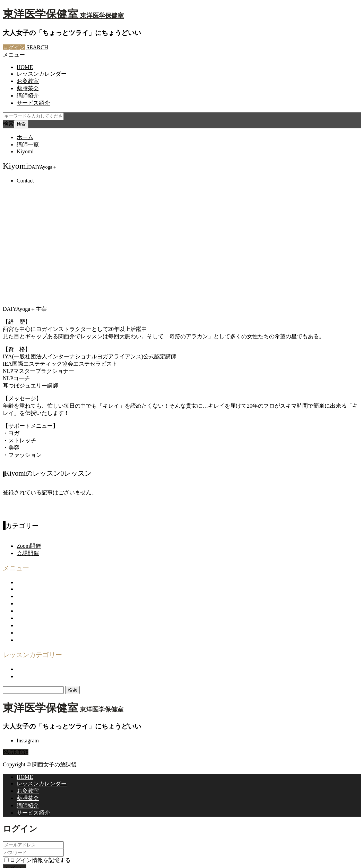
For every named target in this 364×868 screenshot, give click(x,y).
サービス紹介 (33, 103)
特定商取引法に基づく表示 (50, 573)
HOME (25, 67)
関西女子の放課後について (50, 529)
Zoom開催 (29, 486)
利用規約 (28, 558)
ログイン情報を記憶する (37, 800)
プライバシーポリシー (44, 565)
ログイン (14, 47)
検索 (8, 124)
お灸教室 (28, 81)
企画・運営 (31, 543)
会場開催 (28, 493)
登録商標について (39, 580)
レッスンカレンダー (42, 74)
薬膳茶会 (28, 88)
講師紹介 (28, 96)
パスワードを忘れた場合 (33, 816)
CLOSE (12, 823)
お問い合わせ (33, 551)
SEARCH (37, 47)
